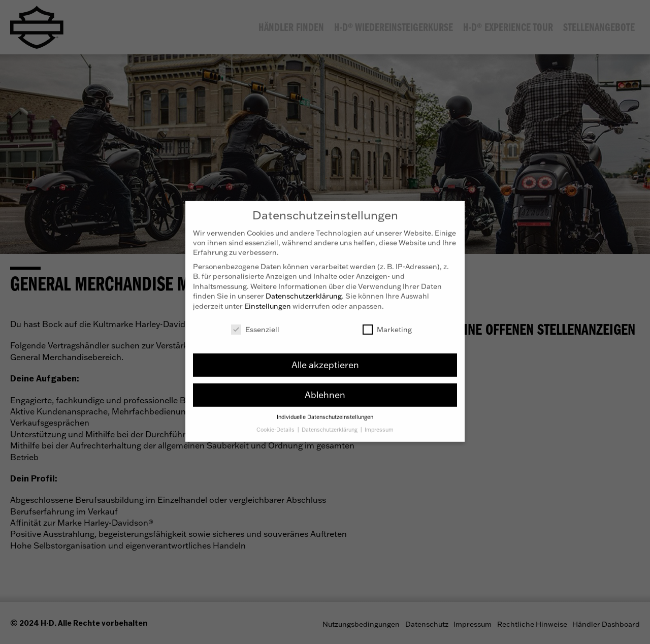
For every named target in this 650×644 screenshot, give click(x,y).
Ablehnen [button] (325, 387)
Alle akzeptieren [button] (325, 357)
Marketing (387, 322)
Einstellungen (268, 298)
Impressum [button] (379, 422)
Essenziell (255, 322)
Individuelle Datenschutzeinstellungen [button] (325, 409)
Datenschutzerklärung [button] (330, 422)
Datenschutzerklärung (304, 288)
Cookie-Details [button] (276, 422)
